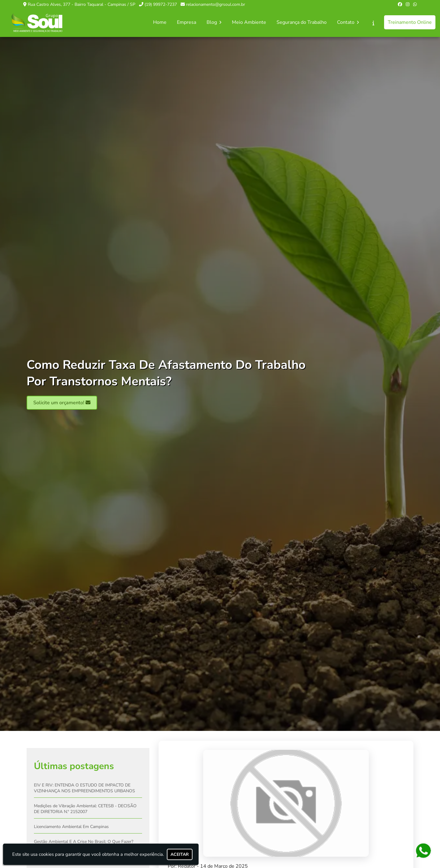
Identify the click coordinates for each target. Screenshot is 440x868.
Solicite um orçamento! (62, 403)
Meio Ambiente (249, 22)
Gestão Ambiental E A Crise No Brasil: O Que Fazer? (84, 842)
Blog (214, 22)
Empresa (187, 22)
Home (160, 22)
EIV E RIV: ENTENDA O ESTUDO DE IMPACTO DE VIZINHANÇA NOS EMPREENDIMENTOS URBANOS (84, 788)
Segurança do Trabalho (302, 22)
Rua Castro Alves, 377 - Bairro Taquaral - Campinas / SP (82, 4)
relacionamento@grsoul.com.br (216, 4)
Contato (348, 22)
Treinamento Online (410, 22)
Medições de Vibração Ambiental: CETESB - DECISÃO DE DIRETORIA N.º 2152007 (85, 809)
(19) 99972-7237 (161, 4)
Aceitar (180, 854)
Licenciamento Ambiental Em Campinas (71, 827)
